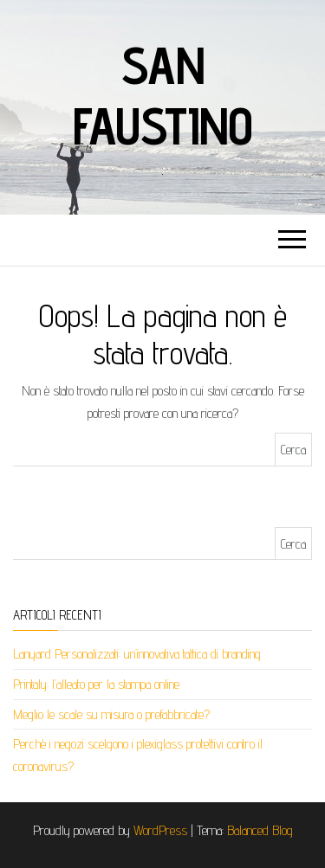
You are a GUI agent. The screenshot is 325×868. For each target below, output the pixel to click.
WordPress (160, 830)
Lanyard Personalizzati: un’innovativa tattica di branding (137, 654)
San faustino (162, 95)
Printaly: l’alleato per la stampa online (96, 684)
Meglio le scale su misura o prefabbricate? (111, 714)
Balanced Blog (260, 830)
